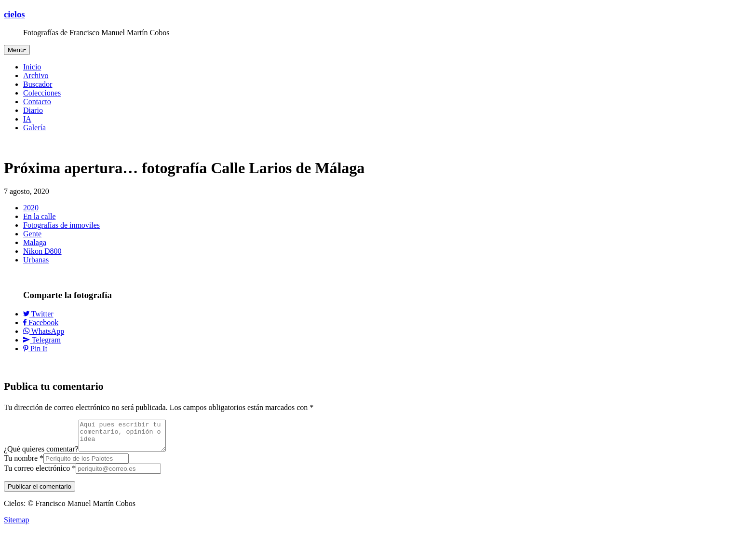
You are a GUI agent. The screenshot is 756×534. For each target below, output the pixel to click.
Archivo (36, 75)
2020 (31, 208)
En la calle (40, 216)
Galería (34, 128)
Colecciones (42, 93)
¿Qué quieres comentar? (41, 455)
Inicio (32, 67)
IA (27, 119)
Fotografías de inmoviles (61, 225)
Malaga (35, 242)
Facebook (41, 322)
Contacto (37, 102)
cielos (14, 14)
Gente (32, 234)
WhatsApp (44, 331)
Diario (33, 110)
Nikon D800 (42, 251)
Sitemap (16, 526)
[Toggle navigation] (17, 50)
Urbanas (36, 260)
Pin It (35, 349)
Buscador (38, 84)
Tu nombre (24, 464)
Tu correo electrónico (40, 474)
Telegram (42, 340)
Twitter (38, 314)
